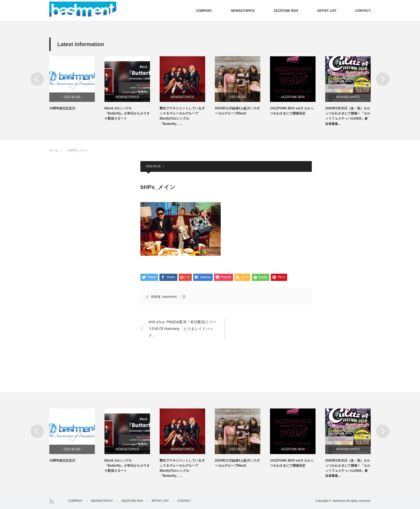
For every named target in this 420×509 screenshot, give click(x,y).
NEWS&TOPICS (243, 11)
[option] (77, 84)
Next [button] (383, 79)
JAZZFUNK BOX (286, 11)
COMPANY (204, 11)
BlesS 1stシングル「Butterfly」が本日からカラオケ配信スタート (127, 113)
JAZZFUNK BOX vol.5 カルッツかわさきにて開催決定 (292, 111)
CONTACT (363, 11)
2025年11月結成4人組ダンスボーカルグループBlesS (237, 111)
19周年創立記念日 (62, 108)
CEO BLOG (72, 97)
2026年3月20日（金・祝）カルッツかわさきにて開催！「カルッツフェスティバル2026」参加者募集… (348, 116)
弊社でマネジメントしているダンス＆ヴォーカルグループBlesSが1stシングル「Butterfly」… (182, 116)
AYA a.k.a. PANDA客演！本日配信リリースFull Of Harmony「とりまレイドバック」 (182, 328)
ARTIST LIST (327, 11)
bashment (170, 297)
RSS (52, 501)
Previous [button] (37, 79)
